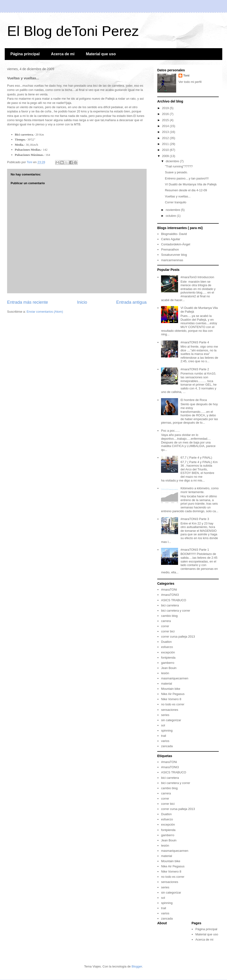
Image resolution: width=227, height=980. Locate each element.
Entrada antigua (131, 302)
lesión (165, 673)
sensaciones (170, 710)
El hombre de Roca (194, 400)
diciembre (173, 161)
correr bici (168, 631)
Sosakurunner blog (174, 255)
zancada (167, 746)
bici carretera (170, 605)
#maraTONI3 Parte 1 (195, 550)
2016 (166, 114)
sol (163, 725)
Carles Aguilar (171, 239)
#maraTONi (169, 590)
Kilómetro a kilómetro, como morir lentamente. (199, 490)
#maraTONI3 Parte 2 (195, 369)
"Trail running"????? (179, 166)
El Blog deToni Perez (73, 31)
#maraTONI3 (170, 595)
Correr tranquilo (175, 202)
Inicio (82, 302)
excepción (168, 652)
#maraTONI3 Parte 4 (195, 342)
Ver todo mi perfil (190, 82)
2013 (166, 132)
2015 (166, 120)
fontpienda (168, 658)
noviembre (173, 210)
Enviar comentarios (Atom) (45, 312)
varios (165, 741)
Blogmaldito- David (174, 234)
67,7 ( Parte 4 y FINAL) (196, 458)
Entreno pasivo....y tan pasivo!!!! (187, 178)
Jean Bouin (169, 668)
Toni (186, 75)
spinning (167, 731)
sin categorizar (171, 720)
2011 (166, 144)
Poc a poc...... (170, 431)
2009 (166, 156)
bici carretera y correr (176, 611)
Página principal (25, 54)
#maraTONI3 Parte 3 (195, 519)
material (166, 684)
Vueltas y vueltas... (178, 196)
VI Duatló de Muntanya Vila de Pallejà (191, 184)
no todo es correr (173, 704)
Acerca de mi (63, 54)
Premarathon (170, 249)
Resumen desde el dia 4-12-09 (186, 190)
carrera (166, 621)
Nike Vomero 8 (171, 699)
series (165, 715)
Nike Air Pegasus (173, 694)
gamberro (168, 663)
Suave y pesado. (176, 172)
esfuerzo (167, 647)
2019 (166, 108)
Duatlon (166, 642)
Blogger (137, 966)
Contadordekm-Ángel (176, 244)
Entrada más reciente (28, 302)
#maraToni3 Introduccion (197, 277)
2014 (166, 126)
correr (165, 626)
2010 (166, 150)
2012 (166, 138)
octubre (171, 216)
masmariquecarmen (175, 678)
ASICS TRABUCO (174, 600)
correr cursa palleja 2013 (178, 637)
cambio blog (169, 616)
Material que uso (101, 54)
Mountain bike (171, 689)
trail (164, 736)
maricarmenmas (172, 260)
